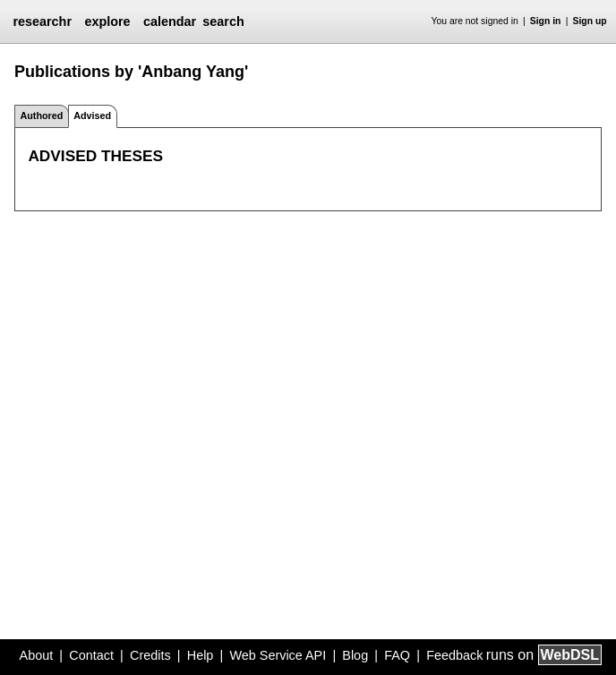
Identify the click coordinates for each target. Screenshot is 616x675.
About (37, 655)
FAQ (397, 655)
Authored (41, 115)
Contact (91, 655)
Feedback (454, 655)
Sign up (590, 21)
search (223, 21)
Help (201, 655)
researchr (42, 21)
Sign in (546, 21)
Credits (150, 655)
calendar (170, 21)
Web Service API (278, 655)
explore (107, 21)
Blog (355, 655)
